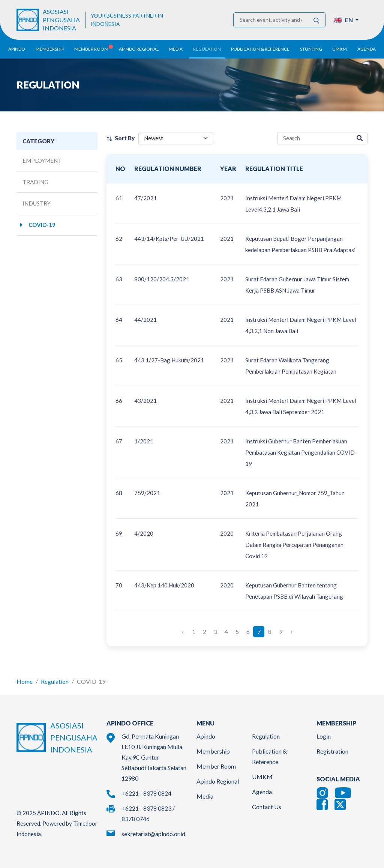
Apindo (206, 736)
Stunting (311, 49)
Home (25, 681)
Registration (332, 751)
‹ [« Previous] (183, 631)
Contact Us (267, 807)
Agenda (367, 49)
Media (205, 796)
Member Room (216, 766)
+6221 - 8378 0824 (146, 793)
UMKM (262, 777)
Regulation (55, 681)
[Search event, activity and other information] (271, 20)
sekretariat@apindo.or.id (153, 834)
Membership (213, 751)
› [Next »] (292, 631)
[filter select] (176, 138)
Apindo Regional (218, 781)
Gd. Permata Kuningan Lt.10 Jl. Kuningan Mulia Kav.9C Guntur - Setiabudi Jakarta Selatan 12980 (154, 757)
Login (324, 736)
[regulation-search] (315, 138)
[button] (346, 20)
